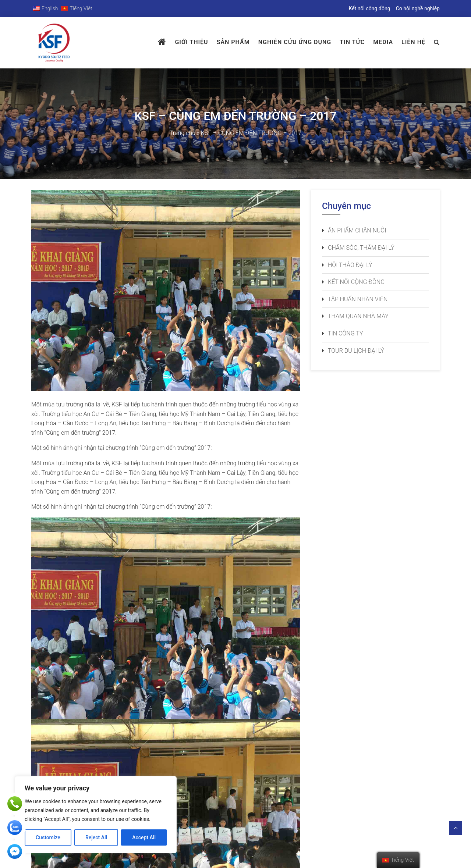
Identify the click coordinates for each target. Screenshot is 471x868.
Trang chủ (183, 133)
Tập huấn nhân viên (358, 299)
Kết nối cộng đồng (370, 8)
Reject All (96, 837)
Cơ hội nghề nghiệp (418, 8)
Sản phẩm (233, 42)
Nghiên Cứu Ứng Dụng (295, 42)
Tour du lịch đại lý (356, 351)
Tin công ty (345, 333)
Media (383, 42)
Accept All (144, 837)
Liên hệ (413, 42)
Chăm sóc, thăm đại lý (361, 248)
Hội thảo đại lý (350, 265)
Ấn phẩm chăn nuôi (357, 230)
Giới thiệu (191, 42)
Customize (48, 837)
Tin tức (352, 42)
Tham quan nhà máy (358, 316)
